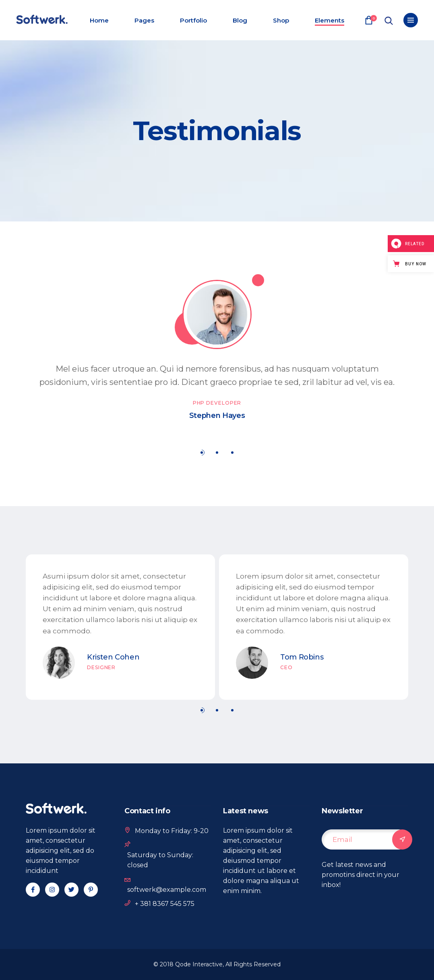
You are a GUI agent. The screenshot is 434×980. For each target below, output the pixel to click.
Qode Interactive (199, 964)
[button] (202, 452)
